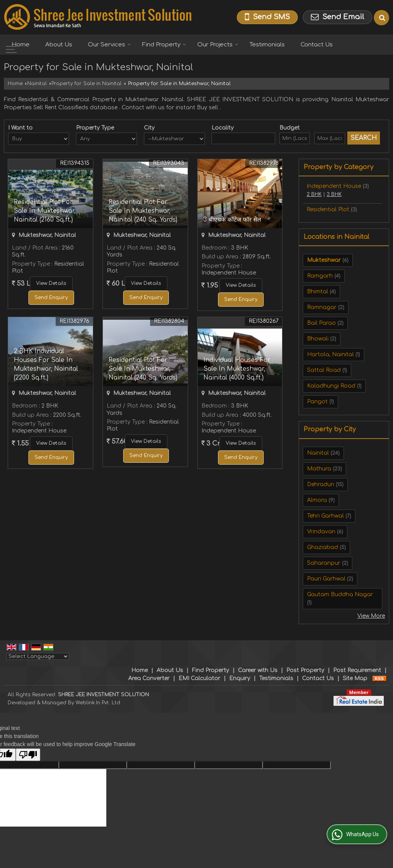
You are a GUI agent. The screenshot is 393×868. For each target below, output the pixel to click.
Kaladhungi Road (331, 386)
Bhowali (318, 339)
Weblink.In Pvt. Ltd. (98, 703)
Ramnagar (322, 307)
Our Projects (218, 45)
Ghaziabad (323, 547)
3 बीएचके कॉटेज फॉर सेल (232, 220)
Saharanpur (324, 563)
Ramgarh (320, 276)
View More (371, 616)
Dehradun (321, 484)
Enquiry (240, 678)
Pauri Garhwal (326, 579)
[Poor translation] (28, 755)
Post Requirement (357, 670)
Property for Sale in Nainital (87, 84)
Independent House (334, 186)
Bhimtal (318, 292)
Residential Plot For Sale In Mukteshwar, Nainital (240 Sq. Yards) (143, 211)
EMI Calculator (199, 678)
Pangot (317, 402)
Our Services (109, 45)
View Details (51, 283)
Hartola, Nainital (330, 354)
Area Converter (149, 678)
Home (21, 45)
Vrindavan (321, 532)
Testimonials (267, 45)
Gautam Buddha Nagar (340, 594)
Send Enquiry (51, 298)
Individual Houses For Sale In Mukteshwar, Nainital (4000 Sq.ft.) (237, 369)
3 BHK (334, 194)
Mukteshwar (324, 260)
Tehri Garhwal (325, 516)
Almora (317, 500)
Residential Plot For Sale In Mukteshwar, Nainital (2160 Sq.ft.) (45, 211)
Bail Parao (321, 323)
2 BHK (314, 194)
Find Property (164, 45)
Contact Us (317, 45)
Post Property (305, 670)
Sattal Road (324, 370)
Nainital (37, 84)
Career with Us (258, 670)
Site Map (355, 678)
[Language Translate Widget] (38, 656)
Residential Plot (328, 210)
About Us (59, 45)
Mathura (319, 469)
